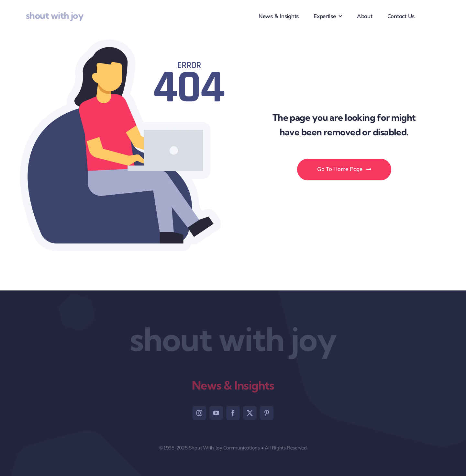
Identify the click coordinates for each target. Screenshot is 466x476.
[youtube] (216, 413)
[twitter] (250, 413)
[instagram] (199, 413)
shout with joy (55, 15)
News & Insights (233, 385)
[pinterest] (267, 413)
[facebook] (233, 413)
